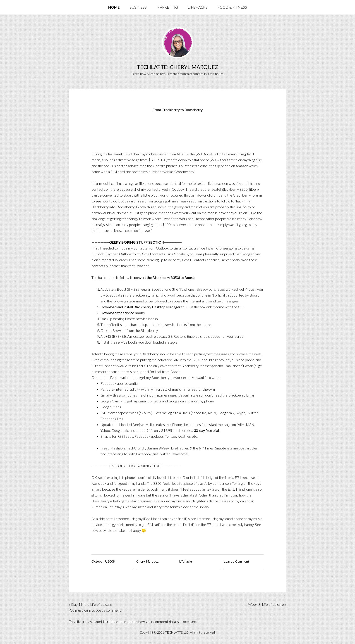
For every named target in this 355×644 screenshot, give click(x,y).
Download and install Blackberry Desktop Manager (140, 307)
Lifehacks (186, 561)
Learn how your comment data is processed (162, 621)
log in (87, 610)
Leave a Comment (237, 561)
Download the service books (123, 313)
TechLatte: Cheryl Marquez (177, 67)
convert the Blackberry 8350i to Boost (164, 277)
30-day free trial (206, 430)
